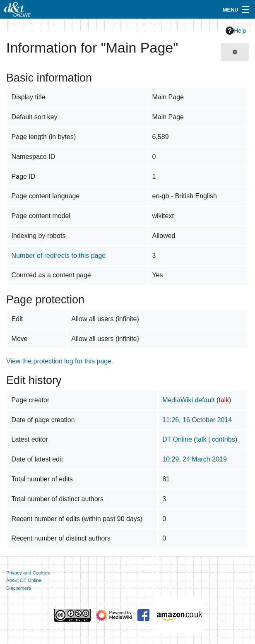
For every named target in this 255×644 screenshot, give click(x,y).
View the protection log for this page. (60, 361)
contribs (224, 439)
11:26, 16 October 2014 (197, 420)
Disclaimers (19, 588)
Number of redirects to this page (59, 256)
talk (224, 400)
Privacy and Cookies (28, 573)
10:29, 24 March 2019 (195, 459)
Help (236, 31)
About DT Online (24, 580)
